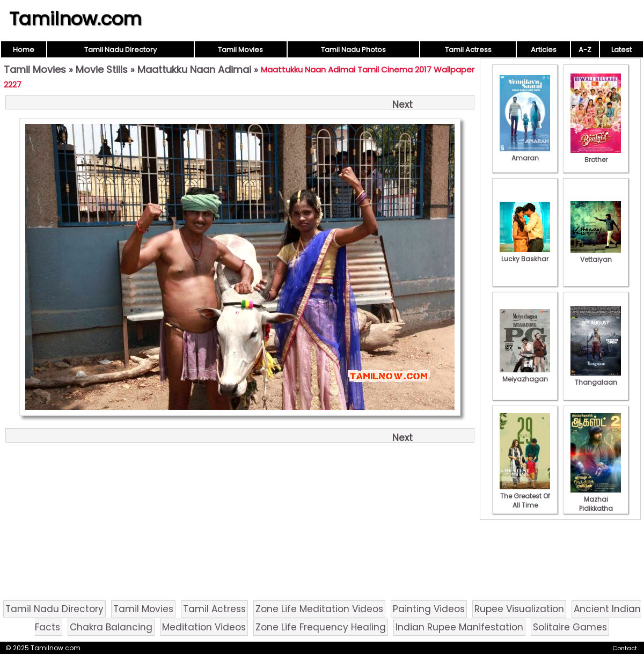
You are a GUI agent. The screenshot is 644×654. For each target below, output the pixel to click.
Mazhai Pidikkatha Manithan (596, 504)
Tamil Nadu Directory (120, 50)
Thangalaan (596, 378)
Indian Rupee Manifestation (459, 627)
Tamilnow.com (75, 19)
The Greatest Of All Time (525, 496)
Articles (544, 50)
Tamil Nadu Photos (353, 50)
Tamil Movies (240, 50)
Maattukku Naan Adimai (194, 69)
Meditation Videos (204, 627)
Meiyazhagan (525, 374)
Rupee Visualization (519, 609)
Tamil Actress (468, 50)
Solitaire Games (570, 627)
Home (24, 50)
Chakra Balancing (111, 627)
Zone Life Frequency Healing (321, 627)
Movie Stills (102, 69)
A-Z (585, 50)
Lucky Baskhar (525, 254)
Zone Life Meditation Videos (319, 609)
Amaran (525, 153)
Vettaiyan (596, 255)
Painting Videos (429, 609)
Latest (621, 50)
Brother (596, 155)
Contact (625, 648)
